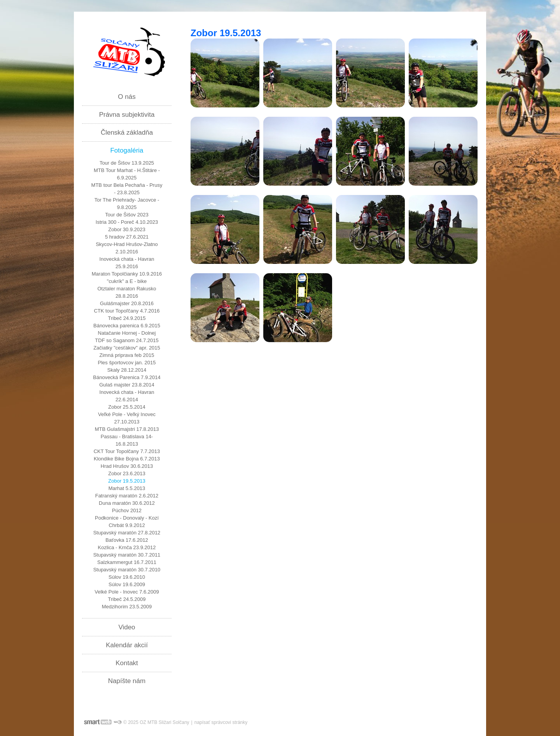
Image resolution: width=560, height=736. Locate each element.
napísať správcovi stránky (221, 722)
